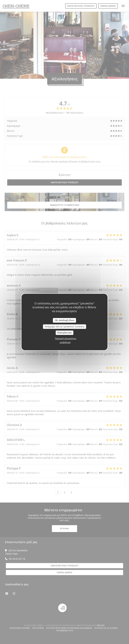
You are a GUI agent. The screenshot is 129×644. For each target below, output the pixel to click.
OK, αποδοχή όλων (64, 320)
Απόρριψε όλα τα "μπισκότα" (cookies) (64, 327)
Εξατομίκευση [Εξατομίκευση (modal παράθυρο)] (64, 333)
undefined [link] (65, 342)
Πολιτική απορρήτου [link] (66, 338)
